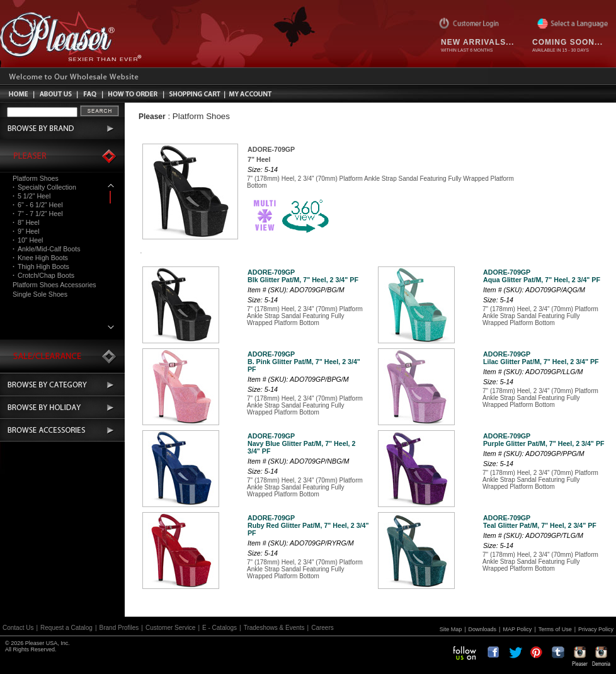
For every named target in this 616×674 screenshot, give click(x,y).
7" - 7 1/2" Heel (38, 214)
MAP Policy (517, 629)
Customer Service (170, 628)
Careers (322, 628)
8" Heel (26, 222)
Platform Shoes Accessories (54, 285)
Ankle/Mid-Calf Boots (46, 249)
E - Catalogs (220, 628)
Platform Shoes (36, 178)
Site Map (451, 629)
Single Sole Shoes (40, 294)
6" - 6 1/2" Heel (38, 205)
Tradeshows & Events (274, 628)
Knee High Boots (40, 258)
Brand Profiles (119, 628)
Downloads (483, 629)
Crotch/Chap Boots (43, 275)
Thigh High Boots (41, 266)
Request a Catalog (66, 628)
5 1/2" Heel (31, 196)
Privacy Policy (596, 629)
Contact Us (18, 628)
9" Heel (26, 231)
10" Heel (28, 240)
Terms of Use (555, 629)
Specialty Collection (44, 187)
